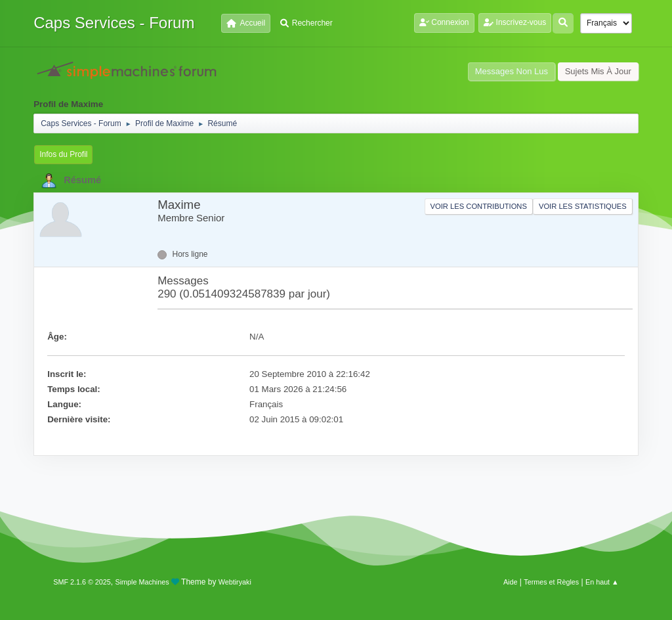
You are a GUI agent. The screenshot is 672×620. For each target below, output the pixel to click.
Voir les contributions (479, 206)
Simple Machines (142, 582)
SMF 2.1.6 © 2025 (82, 582)
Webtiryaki (235, 582)
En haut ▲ (602, 582)
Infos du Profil (63, 154)
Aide (511, 582)
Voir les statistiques (583, 206)
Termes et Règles (551, 582)
